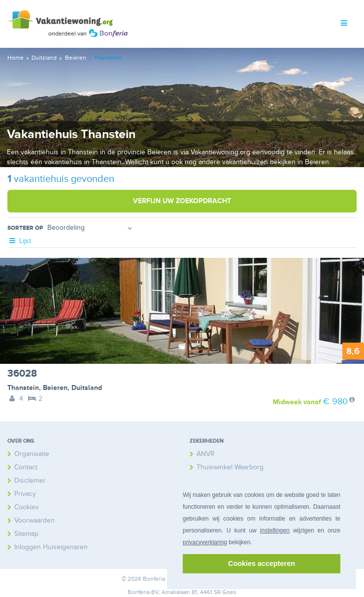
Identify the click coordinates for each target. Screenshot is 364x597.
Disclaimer (30, 480)
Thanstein (23, 388)
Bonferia (139, 592)
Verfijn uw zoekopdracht (182, 201)
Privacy (25, 494)
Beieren (55, 388)
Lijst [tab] (19, 241)
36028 (22, 374)
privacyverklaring (205, 542)
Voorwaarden (34, 520)
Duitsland (87, 388)
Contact (26, 467)
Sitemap (26, 534)
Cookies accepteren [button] (262, 563)
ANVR (206, 454)
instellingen (275, 530)
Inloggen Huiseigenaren (51, 547)
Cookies (27, 507)
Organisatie (32, 454)
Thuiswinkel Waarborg (230, 467)
